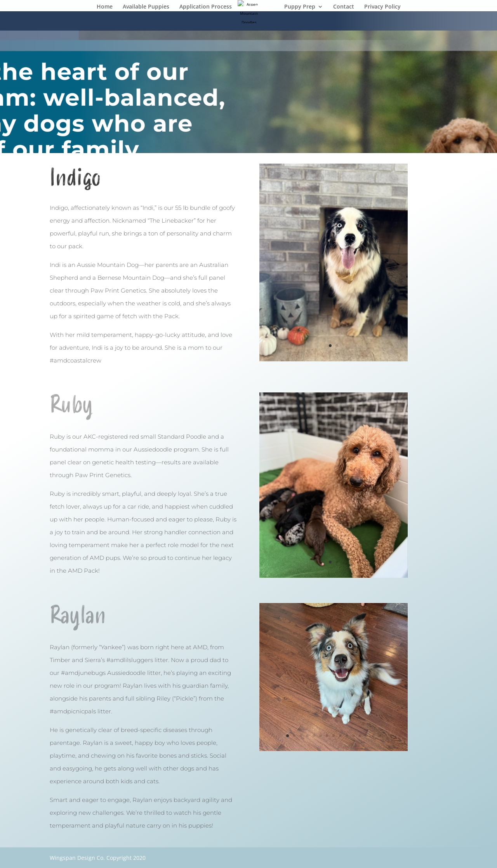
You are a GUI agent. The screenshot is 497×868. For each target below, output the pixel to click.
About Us (254, 7)
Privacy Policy (382, 7)
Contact (344, 7)
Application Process (206, 7)
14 (373, 736)
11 (354, 736)
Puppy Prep (300, 7)
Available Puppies (146, 7)
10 (347, 736)
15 (380, 736)
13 (367, 736)
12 (360, 736)
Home (105, 7)
